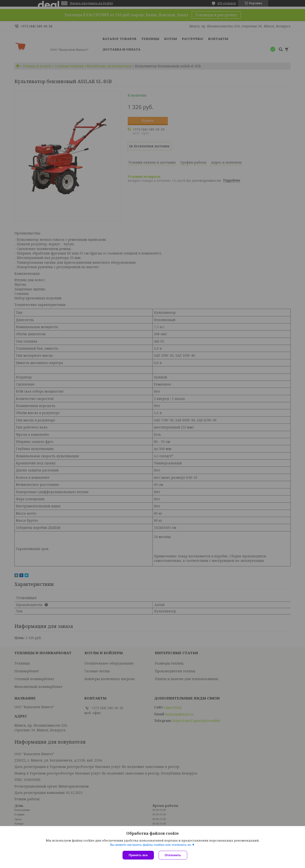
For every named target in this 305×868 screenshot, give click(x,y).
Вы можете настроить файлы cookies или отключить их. (151, 845)
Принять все (138, 855)
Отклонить (173, 855)
